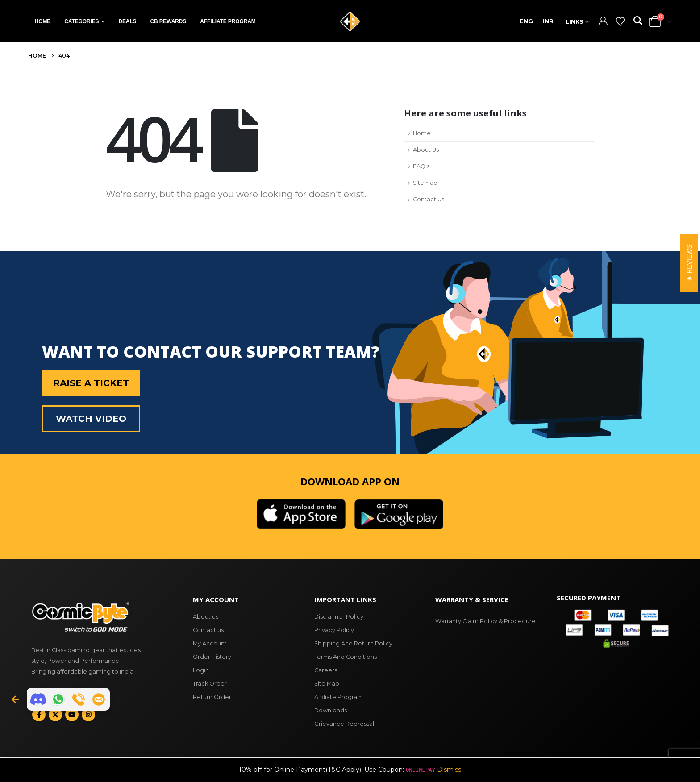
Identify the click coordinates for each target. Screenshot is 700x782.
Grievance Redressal (344, 724)
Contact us (208, 630)
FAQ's (421, 166)
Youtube (72, 715)
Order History (212, 657)
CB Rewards (168, 21)
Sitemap (425, 183)
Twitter (55, 715)
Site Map (327, 684)
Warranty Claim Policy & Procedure (485, 621)
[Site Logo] (350, 21)
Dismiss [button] (449, 770)
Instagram (88, 715)
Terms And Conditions (346, 657)
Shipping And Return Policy (353, 643)
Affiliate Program (228, 21)
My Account (210, 643)
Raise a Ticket (91, 383)
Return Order (212, 697)
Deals (127, 21)
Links (574, 22)
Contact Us (429, 199)
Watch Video (91, 419)
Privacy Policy (334, 630)
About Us (426, 150)
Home (43, 21)
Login (201, 670)
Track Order (210, 684)
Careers (326, 670)
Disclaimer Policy (339, 617)
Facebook (39, 715)
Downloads (331, 710)
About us (206, 617)
